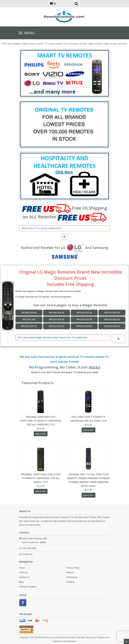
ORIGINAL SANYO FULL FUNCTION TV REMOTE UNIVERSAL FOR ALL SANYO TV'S (41, 478)
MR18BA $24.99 (29, 313)
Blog (21, 582)
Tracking (70, 582)
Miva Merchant (70, 641)
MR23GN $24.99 (29, 326)
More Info (41, 434)
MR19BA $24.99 (56, 313)
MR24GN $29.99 (84, 326)
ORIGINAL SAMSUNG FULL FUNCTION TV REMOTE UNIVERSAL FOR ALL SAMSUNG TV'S (41, 421)
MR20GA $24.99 (84, 313)
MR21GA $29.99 (112, 313)
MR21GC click (29, 319)
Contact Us (27, 554)
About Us (24, 573)
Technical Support (28, 587)
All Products (72, 577)
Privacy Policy (73, 568)
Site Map (81, 637)
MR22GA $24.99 (57, 319)
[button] (76, 3)
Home (22, 568)
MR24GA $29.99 (57, 326)
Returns (70, 573)
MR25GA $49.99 (112, 326)
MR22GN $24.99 (84, 319)
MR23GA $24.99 (112, 319)
